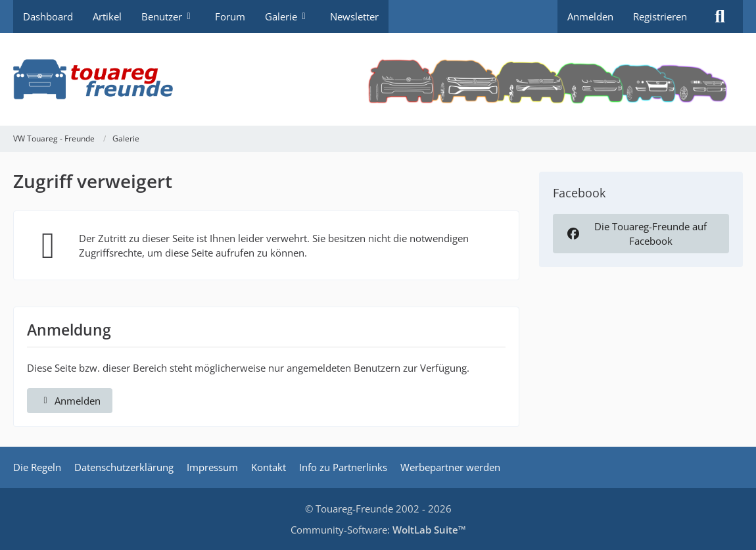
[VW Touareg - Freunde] (378, 79)
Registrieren (660, 16)
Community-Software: (378, 530)
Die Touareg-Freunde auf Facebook (636, 234)
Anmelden (590, 16)
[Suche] (720, 16)
